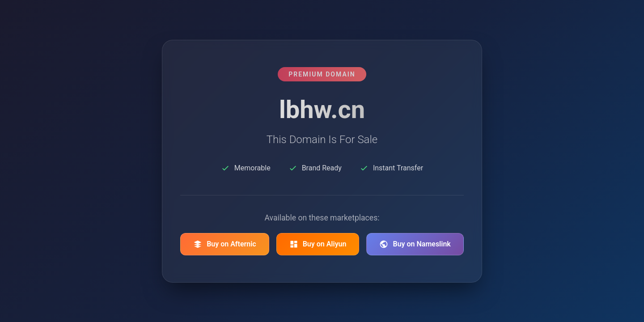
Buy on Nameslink (415, 244)
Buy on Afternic (225, 244)
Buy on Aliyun (318, 244)
